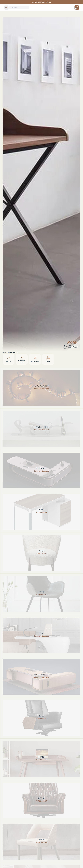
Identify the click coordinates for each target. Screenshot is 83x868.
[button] (6, 8)
